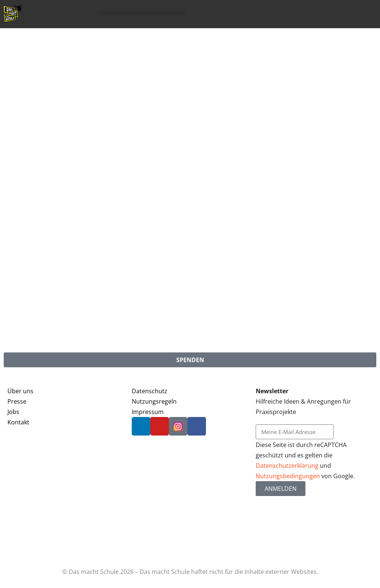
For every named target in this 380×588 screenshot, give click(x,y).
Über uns (20, 391)
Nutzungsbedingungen (288, 476)
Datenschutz (150, 391)
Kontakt (18, 422)
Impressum (148, 412)
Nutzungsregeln (154, 401)
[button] (142, 13)
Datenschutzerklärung (287, 466)
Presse (17, 401)
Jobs (13, 412)
